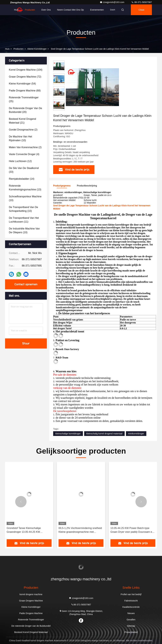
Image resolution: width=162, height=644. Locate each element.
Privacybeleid (131, 632)
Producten (30, 10)
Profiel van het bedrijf (131, 594)
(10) (20, 138)
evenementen (97, 10)
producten (19, 49)
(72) (25, 77)
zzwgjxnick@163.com (112, 2)
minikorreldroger (136, 434)
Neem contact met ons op (70, 10)
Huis (16, 10)
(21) (22, 121)
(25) (24, 99)
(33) (24, 170)
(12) (20, 161)
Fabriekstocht (131, 601)
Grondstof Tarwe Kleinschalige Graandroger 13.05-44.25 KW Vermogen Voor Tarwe (24, 530)
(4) (24, 154)
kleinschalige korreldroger (68, 434)
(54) (22, 84)
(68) (25, 91)
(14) (22, 179)
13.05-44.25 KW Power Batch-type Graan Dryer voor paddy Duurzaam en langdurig (132, 530)
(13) (25, 188)
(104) (26, 70)
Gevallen (131, 620)
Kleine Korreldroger (37, 49)
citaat (141, 10)
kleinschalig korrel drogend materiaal (104, 434)
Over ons (46, 10)
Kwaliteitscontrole (131, 607)
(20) (25, 110)
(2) (23, 130)
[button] (21, 502)
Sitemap (131, 626)
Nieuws (131, 613)
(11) (24, 220)
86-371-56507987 (142, 2)
